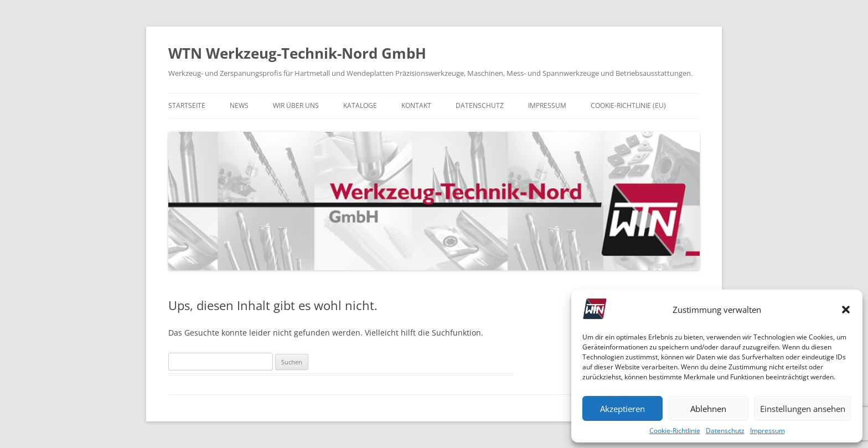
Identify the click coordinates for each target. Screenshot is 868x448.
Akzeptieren (622, 409)
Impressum (768, 431)
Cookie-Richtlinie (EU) (628, 105)
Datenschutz (725, 431)
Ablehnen (708, 409)
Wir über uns (296, 105)
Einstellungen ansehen (803, 409)
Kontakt (416, 105)
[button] (846, 310)
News (239, 105)
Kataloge (360, 105)
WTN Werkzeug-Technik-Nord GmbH (297, 53)
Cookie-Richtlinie (675, 431)
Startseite (187, 105)
